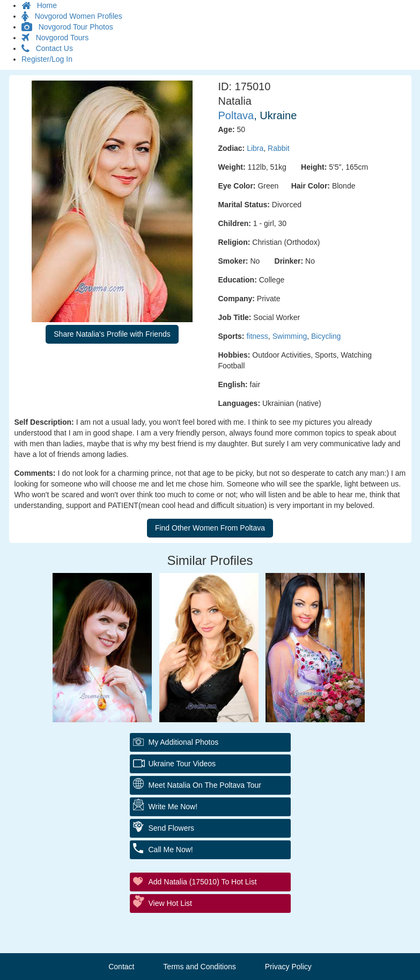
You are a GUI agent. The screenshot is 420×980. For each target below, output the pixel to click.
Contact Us (47, 48)
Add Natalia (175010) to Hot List (203, 882)
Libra (255, 148)
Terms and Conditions (199, 967)
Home (39, 5)
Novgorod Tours (55, 38)
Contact (121, 967)
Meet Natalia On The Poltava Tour (205, 785)
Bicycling (326, 336)
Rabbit (278, 148)
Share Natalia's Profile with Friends (112, 334)
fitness (257, 336)
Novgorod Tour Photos (67, 27)
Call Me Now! (171, 850)
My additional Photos (184, 742)
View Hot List (170, 903)
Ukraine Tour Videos (182, 764)
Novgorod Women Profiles (72, 16)
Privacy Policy (288, 967)
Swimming (290, 336)
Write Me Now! (173, 807)
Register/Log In (47, 59)
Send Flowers (172, 828)
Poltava (236, 115)
